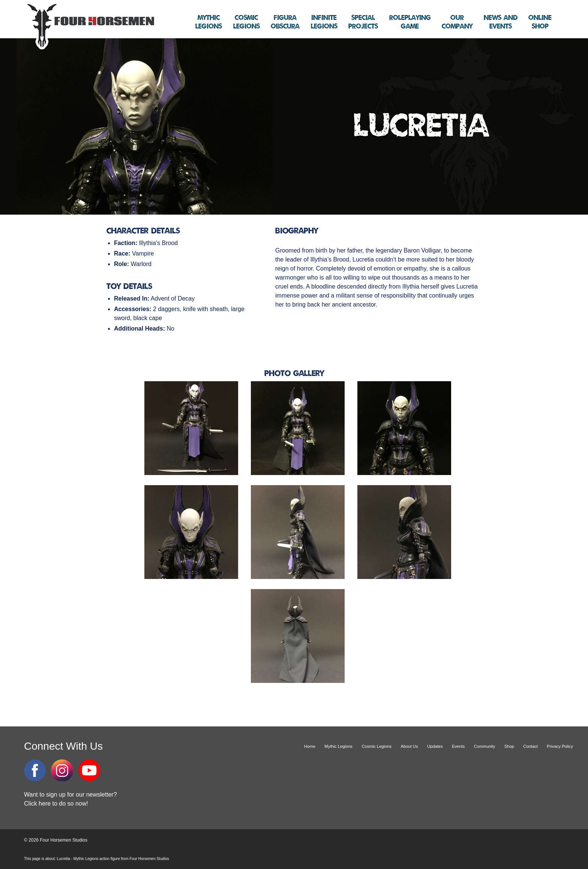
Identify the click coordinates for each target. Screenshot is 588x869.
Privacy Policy (560, 746)
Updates (435, 746)
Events (501, 22)
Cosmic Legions (376, 746)
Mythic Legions (338, 746)
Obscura (285, 22)
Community (485, 746)
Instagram (62, 770)
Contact (530, 746)
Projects (363, 22)
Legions (209, 22)
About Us (409, 746)
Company (457, 22)
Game (410, 22)
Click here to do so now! (56, 804)
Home (310, 746)
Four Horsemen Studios (90, 26)
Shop (540, 22)
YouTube (89, 770)
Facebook (35, 770)
